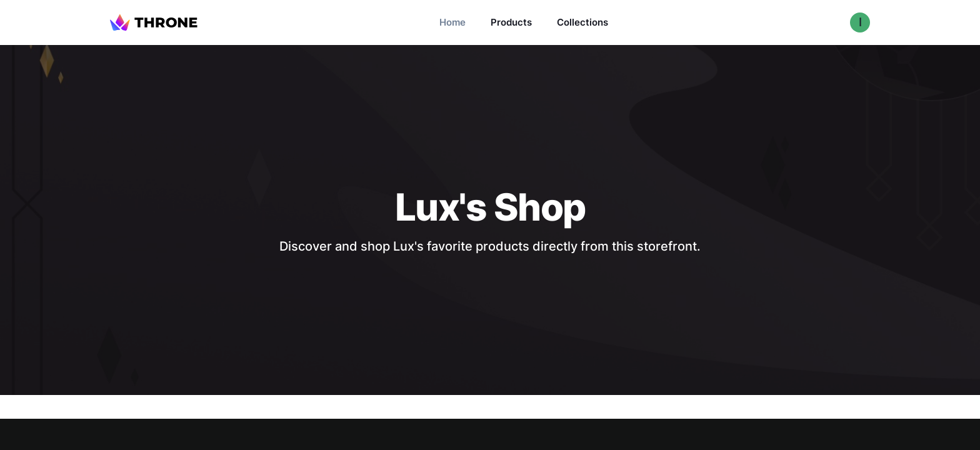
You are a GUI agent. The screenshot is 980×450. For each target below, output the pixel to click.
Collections (582, 22)
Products (511, 22)
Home (452, 22)
